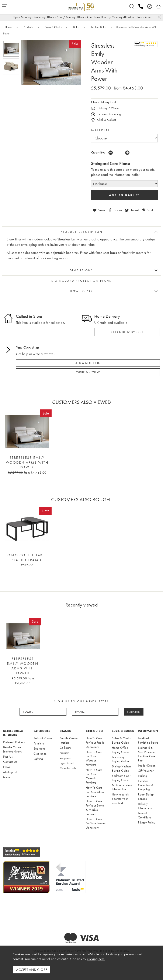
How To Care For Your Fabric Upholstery (95, 743)
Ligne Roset (67, 763)
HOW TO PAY (81, 291)
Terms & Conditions (145, 815)
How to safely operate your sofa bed (120, 799)
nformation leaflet (127, 175)
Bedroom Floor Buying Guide (121, 778)
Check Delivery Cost (103, 102)
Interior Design (147, 766)
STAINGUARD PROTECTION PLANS (81, 281)
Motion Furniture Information (122, 787)
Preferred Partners (14, 742)
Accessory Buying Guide (120, 759)
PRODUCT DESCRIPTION (81, 232)
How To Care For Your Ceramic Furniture (94, 776)
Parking (143, 776)
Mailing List (10, 772)
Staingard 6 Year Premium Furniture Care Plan (147, 754)
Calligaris (65, 748)
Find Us (8, 757)
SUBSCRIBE (134, 712)
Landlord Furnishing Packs (148, 740)
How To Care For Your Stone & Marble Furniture (95, 808)
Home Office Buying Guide (120, 750)
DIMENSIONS (82, 270)
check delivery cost (127, 332)
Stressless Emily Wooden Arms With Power (27, 462)
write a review (88, 372)
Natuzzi (65, 753)
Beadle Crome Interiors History (13, 749)
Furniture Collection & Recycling (146, 785)
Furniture (39, 743)
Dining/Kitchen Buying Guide (121, 768)
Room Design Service (146, 797)
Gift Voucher (146, 771)
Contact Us (10, 762)
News (7, 767)
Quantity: (98, 152)
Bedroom (39, 748)
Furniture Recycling (106, 114)
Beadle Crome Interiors (69, 740)
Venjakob (65, 758)
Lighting (38, 759)
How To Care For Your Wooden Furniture (94, 758)
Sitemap (8, 777)
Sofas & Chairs (43, 738)
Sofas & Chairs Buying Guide (121, 740)
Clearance (40, 754)
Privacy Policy (147, 822)
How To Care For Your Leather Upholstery (96, 823)
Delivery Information (145, 806)
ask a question (88, 363)
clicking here (96, 959)
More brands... (69, 768)
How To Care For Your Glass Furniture (95, 792)
